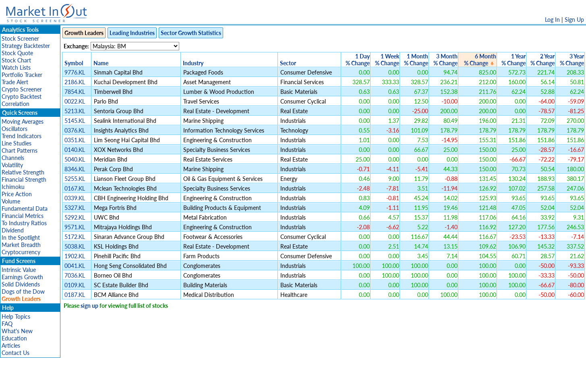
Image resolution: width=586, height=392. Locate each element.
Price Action (17, 194)
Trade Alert (15, 82)
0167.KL (75, 188)
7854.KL (75, 92)
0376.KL (75, 130)
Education (14, 338)
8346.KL (75, 169)
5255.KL (75, 179)
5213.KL (75, 111)
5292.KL (75, 217)
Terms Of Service (279, 382)
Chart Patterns (20, 150)
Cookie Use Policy (327, 382)
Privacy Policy (236, 382)
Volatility (12, 165)
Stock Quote (17, 53)
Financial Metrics (23, 216)
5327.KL (75, 208)
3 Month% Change (445, 60)
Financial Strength (24, 179)
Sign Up (574, 20)
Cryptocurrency (21, 252)
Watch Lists (16, 67)
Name (101, 63)
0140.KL (75, 150)
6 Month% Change (480, 60)
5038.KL (75, 246)
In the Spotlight (21, 237)
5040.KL (75, 159)
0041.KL (75, 266)
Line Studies (17, 143)
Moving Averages (23, 121)
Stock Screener (20, 38)
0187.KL (75, 295)
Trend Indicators (22, 136)
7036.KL (75, 275)
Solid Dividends (21, 284)
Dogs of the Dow (23, 291)
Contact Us (16, 353)
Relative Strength (23, 172)
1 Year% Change (514, 60)
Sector (288, 63)
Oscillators (14, 129)
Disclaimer (201, 382)
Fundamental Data (25, 208)
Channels (13, 158)
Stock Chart (16, 60)
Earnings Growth (22, 277)
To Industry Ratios (24, 223)
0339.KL (75, 198)
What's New (17, 331)
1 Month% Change (416, 60)
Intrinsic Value (19, 270)
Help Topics (16, 316)
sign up (89, 306)
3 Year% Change (572, 60)
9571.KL (75, 227)
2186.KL (75, 82)
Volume (11, 201)
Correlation (16, 104)
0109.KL (75, 285)
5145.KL (75, 121)
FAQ (7, 324)
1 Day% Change (358, 60)
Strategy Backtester (26, 46)
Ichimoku (13, 187)
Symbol (74, 63)
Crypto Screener (22, 89)
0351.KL (75, 140)
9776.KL (75, 72)
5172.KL (75, 237)
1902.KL (75, 256)
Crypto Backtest (22, 96)
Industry (193, 63)
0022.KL (75, 101)
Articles (11, 345)
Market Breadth (21, 245)
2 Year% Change (543, 60)
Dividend (13, 230)
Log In (552, 20)
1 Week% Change (387, 60)
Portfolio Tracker (22, 75)
